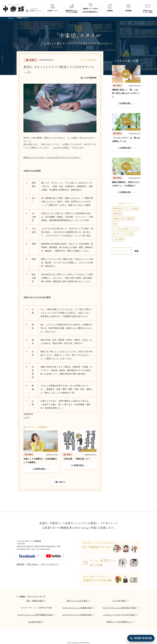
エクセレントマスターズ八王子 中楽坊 (119, 615)
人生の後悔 (118, 239)
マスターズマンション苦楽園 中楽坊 (77, 608)
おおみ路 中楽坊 (35, 622)
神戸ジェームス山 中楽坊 (77, 601)
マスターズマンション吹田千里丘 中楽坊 (119, 608)
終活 (115, 224)
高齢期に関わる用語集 (123, 219)
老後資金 (117, 214)
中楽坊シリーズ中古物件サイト (119, 622)
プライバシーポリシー (50, 564)
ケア (127, 208)
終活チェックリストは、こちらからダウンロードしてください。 (52, 157)
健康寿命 (117, 208)
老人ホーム (118, 234)
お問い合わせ (32, 564)
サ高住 (130, 234)
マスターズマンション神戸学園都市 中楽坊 (35, 615)
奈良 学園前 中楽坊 (35, 601)
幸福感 (135, 208)
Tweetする (28, 414)
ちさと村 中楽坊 (119, 601)
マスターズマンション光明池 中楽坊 (77, 615)
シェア (26, 417)
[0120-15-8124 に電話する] (141, 638)
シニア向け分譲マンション (126, 229)
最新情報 (20, 564)
